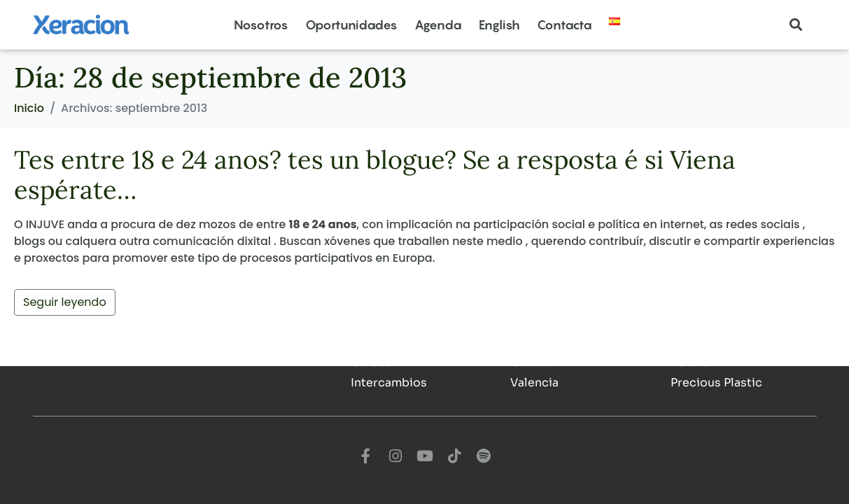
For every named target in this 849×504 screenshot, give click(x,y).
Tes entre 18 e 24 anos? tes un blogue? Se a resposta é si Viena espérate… (375, 175)
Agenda (438, 25)
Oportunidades (351, 25)
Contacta (564, 25)
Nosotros (261, 25)
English (499, 25)
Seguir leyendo (65, 302)
